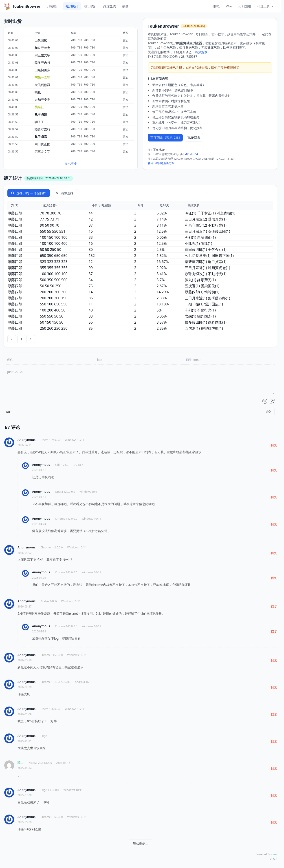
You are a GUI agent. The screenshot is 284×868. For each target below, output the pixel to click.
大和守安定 (42, 100)
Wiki (229, 6)
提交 (268, 412)
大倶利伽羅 (42, 85)
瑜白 (21, 763)
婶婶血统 (110, 6)
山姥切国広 (42, 70)
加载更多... (140, 843)
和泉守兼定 (42, 48)
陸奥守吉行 (42, 63)
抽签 (125, 6)
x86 (187, 154)
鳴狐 (38, 92)
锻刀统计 (72, 6)
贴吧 (216, 6)
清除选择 (64, 193)
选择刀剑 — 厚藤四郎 (29, 193)
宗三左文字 (42, 55)
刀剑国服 (245, 6)
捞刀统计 (91, 6)
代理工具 (266, 6)
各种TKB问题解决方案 (161, 163)
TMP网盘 (194, 138)
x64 (196, 154)
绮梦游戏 (201, 52)
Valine (274, 854)
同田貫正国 (42, 144)
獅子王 (39, 122)
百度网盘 (165, 138)
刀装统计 (53, 6)
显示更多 (71, 163)
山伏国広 (41, 40)
